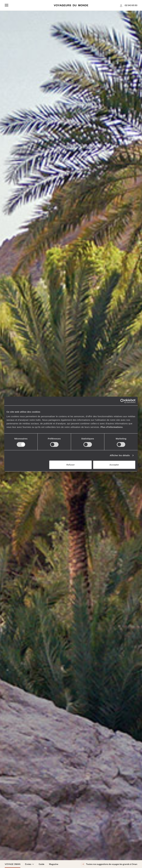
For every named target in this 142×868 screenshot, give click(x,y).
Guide (42, 864)
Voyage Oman (13, 864)
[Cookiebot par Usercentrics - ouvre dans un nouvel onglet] (123, 401)
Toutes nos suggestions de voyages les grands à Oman (109, 864)
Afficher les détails (120, 455)
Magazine (54, 864)
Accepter (114, 465)
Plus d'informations (112, 427)
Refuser (71, 465)
